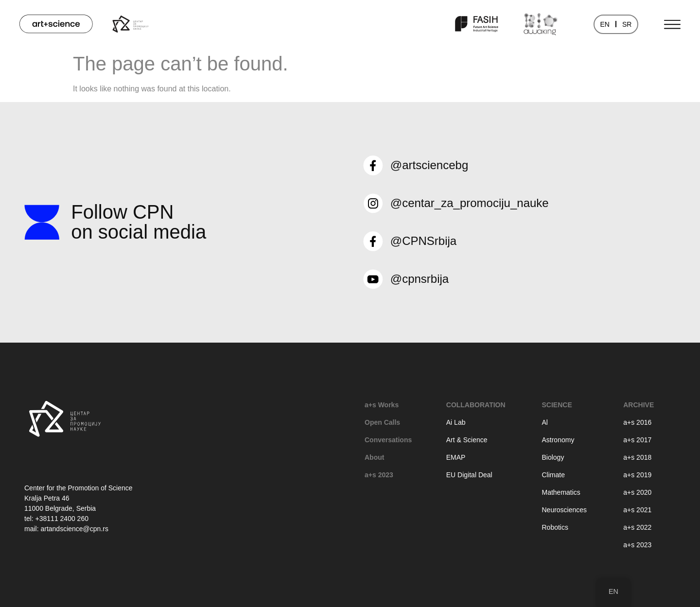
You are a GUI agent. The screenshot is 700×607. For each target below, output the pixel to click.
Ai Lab (456, 422)
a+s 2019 (637, 475)
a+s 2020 (637, 492)
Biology (553, 457)
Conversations (388, 440)
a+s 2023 (379, 475)
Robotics (555, 527)
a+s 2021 (637, 510)
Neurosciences (564, 510)
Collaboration (476, 405)
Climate (553, 475)
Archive (639, 405)
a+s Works (382, 405)
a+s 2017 (637, 440)
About (374, 457)
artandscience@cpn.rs (74, 529)
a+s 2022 (637, 527)
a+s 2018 (637, 457)
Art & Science (467, 440)
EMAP (456, 457)
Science (557, 405)
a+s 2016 (637, 422)
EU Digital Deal (469, 475)
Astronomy (558, 440)
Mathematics (561, 492)
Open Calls (382, 422)
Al (544, 422)
